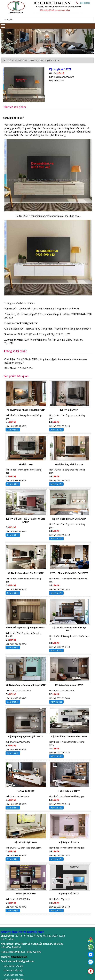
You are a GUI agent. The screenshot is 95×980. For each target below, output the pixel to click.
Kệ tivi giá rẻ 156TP (60, 69)
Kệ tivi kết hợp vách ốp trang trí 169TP (26, 628)
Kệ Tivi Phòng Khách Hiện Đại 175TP (26, 410)
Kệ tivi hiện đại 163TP (69, 791)
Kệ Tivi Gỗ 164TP (26, 791)
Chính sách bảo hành (14, 975)
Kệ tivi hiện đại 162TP (26, 842)
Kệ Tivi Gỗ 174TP (69, 410)
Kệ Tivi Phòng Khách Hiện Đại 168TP (69, 573)
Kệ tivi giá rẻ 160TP (26, 894)
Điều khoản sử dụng (13, 966)
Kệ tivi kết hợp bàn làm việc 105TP (69, 736)
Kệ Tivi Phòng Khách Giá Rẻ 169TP (26, 573)
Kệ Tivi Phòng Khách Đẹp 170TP (69, 519)
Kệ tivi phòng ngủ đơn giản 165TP (26, 736)
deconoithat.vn (19, 957)
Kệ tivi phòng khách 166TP (69, 685)
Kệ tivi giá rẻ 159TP (69, 894)
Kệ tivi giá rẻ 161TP (69, 842)
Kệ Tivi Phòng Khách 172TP (69, 464)
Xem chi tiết (13, 430)
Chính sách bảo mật (13, 970)
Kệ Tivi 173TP (26, 464)
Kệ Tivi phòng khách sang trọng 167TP (26, 685)
